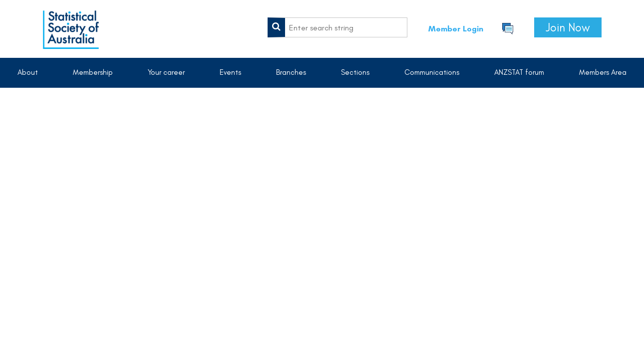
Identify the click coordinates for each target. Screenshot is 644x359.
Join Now (568, 27)
